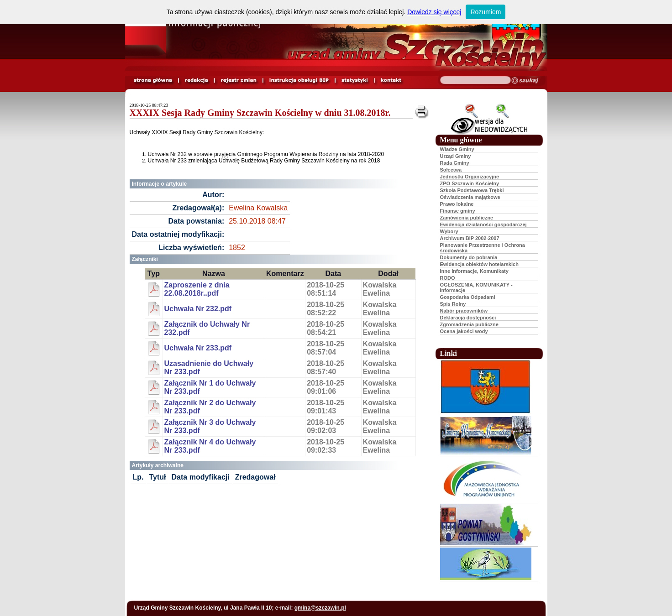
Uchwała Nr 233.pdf (198, 348)
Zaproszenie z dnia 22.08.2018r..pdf (197, 289)
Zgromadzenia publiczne (469, 324)
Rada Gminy (455, 163)
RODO (448, 278)
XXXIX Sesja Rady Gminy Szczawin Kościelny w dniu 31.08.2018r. (260, 113)
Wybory (449, 231)
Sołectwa (451, 170)
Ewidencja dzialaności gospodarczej (483, 224)
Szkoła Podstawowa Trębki (472, 190)
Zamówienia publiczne (467, 218)
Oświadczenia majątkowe (470, 197)
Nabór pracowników (464, 311)
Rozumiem (486, 12)
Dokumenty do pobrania (469, 257)
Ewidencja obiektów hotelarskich (479, 264)
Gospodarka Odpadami (468, 297)
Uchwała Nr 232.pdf (198, 309)
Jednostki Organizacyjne (470, 177)
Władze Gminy (457, 149)
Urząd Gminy (456, 156)
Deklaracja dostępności (468, 318)
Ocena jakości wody (464, 331)
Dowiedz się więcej (434, 12)
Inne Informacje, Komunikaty (474, 271)
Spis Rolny (453, 304)
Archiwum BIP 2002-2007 (470, 238)
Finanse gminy (458, 211)
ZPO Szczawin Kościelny (470, 183)
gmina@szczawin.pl (320, 608)
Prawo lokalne (457, 204)
